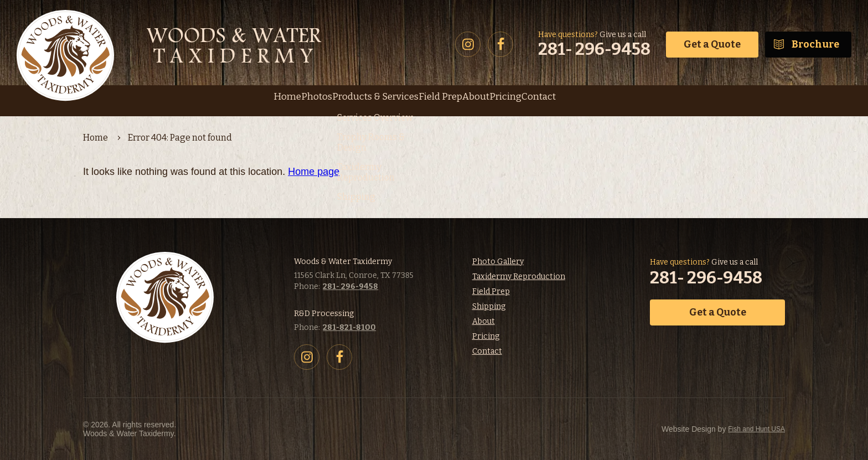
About (484, 321)
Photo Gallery (498, 262)
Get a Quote (712, 44)
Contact (487, 351)
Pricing (486, 336)
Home (95, 138)
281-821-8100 (349, 327)
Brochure (815, 44)
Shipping (489, 306)
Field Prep (491, 291)
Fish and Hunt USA (694, 429)
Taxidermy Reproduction (519, 276)
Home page (314, 172)
